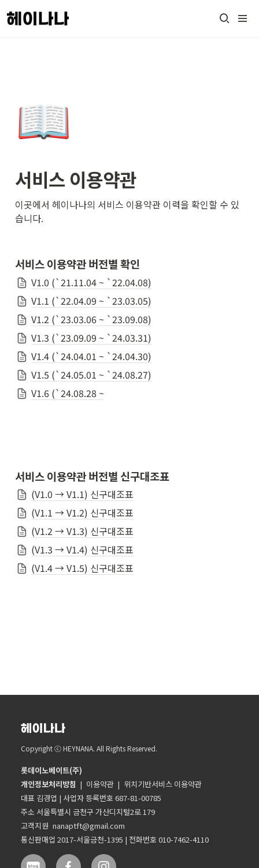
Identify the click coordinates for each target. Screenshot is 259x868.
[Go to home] (38, 18)
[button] (224, 18)
